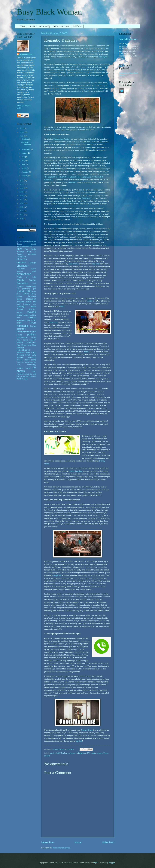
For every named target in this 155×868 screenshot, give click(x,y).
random (100, 753)
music (20, 315)
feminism (22, 283)
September (26, 149)
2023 (22, 136)
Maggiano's (86, 177)
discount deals (26, 271)
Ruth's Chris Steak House (70, 177)
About (32, 26)
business (32, 254)
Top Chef (96, 264)
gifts (34, 289)
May (23, 161)
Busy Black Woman (49, 12)
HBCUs (26, 294)
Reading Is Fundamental (26, 343)
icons (19, 299)
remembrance (23, 350)
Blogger (112, 863)
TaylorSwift (29, 362)
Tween (34, 371)
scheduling (32, 357)
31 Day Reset (22, 241)
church (33, 269)
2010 (22, 218)
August (25, 153)
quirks (26, 340)
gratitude (21, 291)
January (25, 176)
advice (53, 753)
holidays (32, 296)
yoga (26, 379)
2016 (22, 203)
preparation (22, 337)
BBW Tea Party (62, 753)
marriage (21, 306)
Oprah (33, 326)
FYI (89, 753)
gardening (26, 289)
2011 (22, 215)
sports (33, 360)
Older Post (108, 842)
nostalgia (22, 326)
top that (79, 741)
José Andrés (73, 264)
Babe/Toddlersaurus (25, 246)
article (90, 301)
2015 (22, 207)
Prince (19, 340)
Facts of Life (26, 277)
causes (21, 262)
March (24, 168)
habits (93, 753)
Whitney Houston (23, 376)
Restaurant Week (23, 353)
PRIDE (33, 337)
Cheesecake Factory (62, 139)
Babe (33, 244)
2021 (22, 184)
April (24, 164)
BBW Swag (44, 26)
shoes (27, 360)
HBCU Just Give (62, 26)
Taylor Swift (21, 362)
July (23, 157)
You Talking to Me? (128, 39)
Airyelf (96, 863)
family (20, 280)
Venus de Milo (30, 374)
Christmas (21, 269)
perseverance (23, 331)
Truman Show (87, 730)
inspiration (31, 299)
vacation (20, 374)
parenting (21, 329)
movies (31, 312)
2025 (22, 128)
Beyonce (20, 252)
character (73, 753)
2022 (22, 181)
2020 (22, 188)
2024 (22, 132)
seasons (20, 360)
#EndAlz (77, 26)
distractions (82, 753)
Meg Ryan (103, 57)
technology (32, 365)
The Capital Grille (51, 177)
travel (28, 368)
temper (20, 368)
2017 (22, 199)
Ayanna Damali (26, 54)
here (62, 306)
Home (22, 26)
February (25, 172)
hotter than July (76, 471)
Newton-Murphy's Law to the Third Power (26, 320)
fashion (32, 280)
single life (57, 575)
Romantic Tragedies (26, 143)
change (32, 262)
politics (32, 334)
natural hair (27, 315)
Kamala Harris (24, 301)
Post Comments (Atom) (61, 848)
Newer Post (48, 842)
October (25, 139)
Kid (34, 301)
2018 (22, 196)
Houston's (72, 182)
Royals (28, 355)
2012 (22, 211)
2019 (22, 192)
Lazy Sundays (23, 304)
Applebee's (86, 198)
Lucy (34, 304)
